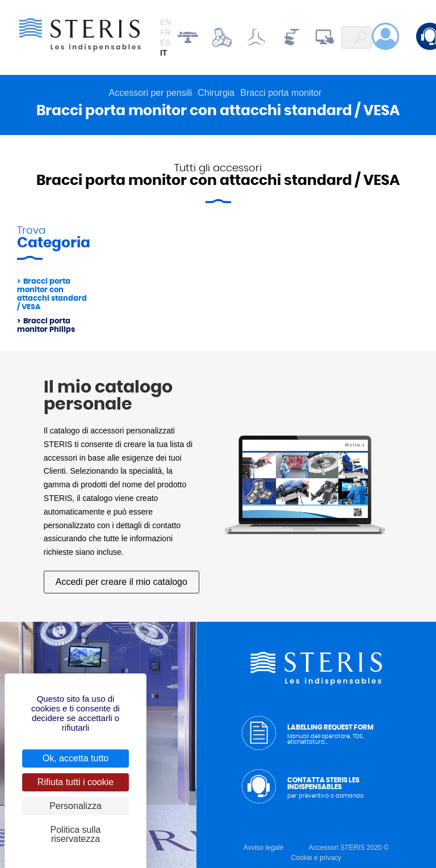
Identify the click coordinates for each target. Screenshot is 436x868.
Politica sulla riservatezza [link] (76, 834)
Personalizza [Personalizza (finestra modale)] (76, 806)
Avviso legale (264, 848)
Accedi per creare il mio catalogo (121, 582)
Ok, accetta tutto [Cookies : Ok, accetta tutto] (76, 758)
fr (165, 32)
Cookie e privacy (316, 858)
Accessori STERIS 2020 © (349, 848)
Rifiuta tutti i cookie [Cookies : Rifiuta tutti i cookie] (76, 782)
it (163, 53)
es (165, 43)
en (165, 22)
